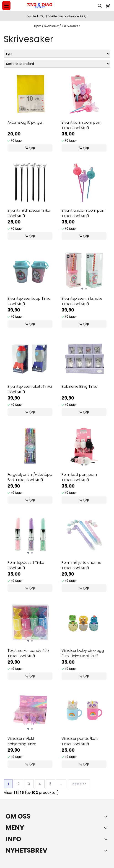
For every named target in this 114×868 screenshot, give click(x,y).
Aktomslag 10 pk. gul (25, 122)
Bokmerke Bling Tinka (80, 386)
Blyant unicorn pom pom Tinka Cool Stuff (84, 213)
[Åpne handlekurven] (108, 6)
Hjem (38, 26)
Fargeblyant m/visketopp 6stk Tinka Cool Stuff (30, 477)
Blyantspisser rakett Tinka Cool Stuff (30, 389)
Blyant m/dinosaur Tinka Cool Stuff (29, 213)
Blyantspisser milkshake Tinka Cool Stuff (82, 301)
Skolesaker (52, 26)
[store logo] (40, 6)
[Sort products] (57, 64)
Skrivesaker (71, 26)
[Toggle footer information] (107, 817)
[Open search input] (100, 6)
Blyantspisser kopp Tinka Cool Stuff (29, 301)
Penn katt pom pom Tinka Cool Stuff (79, 477)
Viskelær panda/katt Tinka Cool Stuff (80, 741)
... (61, 784)
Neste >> (79, 784)
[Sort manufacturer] (57, 54)
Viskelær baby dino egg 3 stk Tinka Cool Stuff (83, 653)
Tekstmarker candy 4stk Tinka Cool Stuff (28, 653)
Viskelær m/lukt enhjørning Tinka (22, 741)
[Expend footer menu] (107, 828)
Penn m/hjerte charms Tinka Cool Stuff (81, 565)
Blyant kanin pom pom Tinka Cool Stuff (82, 125)
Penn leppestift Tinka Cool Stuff (26, 565)
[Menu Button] (6, 6)
